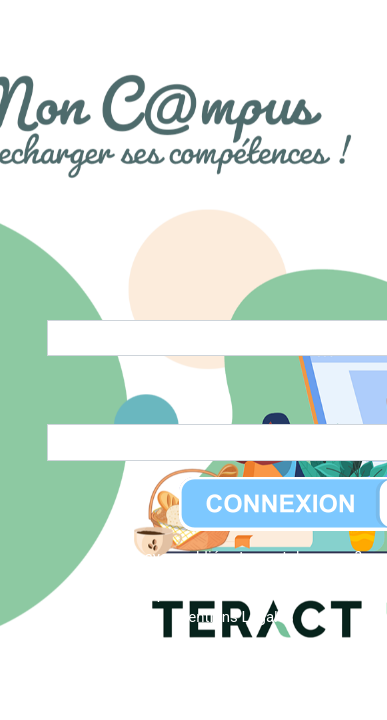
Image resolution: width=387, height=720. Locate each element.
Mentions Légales (234, 617)
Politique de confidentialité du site (230, 594)
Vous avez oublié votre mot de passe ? (234, 557)
